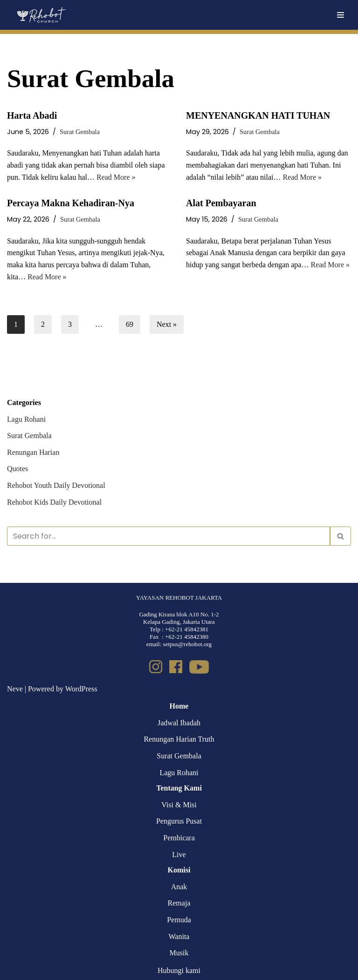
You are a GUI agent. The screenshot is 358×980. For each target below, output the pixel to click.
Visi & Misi (179, 805)
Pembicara (179, 838)
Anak (179, 887)
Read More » (116, 177)
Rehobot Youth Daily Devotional (56, 485)
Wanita (179, 936)
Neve (15, 689)
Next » (167, 324)
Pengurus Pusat (179, 821)
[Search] (169, 536)
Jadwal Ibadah (179, 723)
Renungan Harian (33, 452)
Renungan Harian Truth (179, 739)
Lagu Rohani (26, 419)
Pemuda (179, 920)
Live (179, 855)
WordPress (81, 689)
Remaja (179, 903)
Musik (179, 953)
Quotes (17, 469)
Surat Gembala (80, 132)
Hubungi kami (179, 970)
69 (130, 324)
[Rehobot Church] (41, 15)
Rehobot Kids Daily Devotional (54, 502)
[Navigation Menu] (341, 15)
